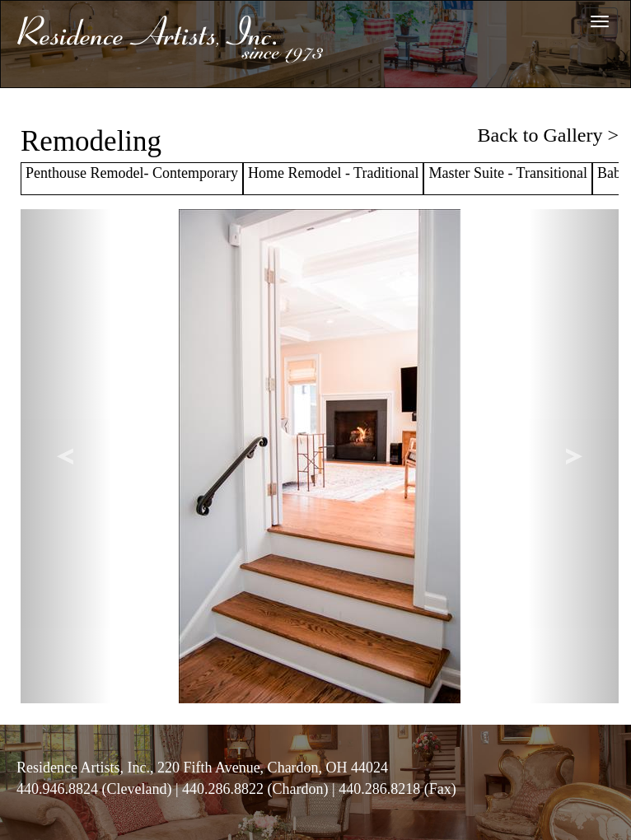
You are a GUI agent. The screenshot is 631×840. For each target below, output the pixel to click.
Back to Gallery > (548, 135)
